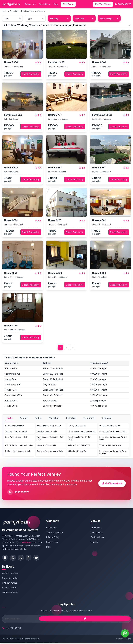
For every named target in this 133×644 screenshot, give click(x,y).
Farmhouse (96, 528)
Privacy (119, 640)
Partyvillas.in (15, 640)
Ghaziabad (54, 419)
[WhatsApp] (125, 633)
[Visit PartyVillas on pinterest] (31, 558)
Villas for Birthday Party (78, 452)
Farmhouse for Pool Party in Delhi (80, 439)
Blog (56, 4)
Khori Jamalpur (28, 11)
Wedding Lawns (98, 538)
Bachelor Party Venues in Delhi (50, 452)
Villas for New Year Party (110, 446)
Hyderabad (89, 419)
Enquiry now (52, 542)
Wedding (41, 11)
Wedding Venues (10, 574)
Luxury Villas (97, 533)
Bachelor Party (9, 589)
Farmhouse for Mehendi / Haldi (113, 432)
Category (30, 4)
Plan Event (68, 4)
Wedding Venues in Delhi (16, 432)
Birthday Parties (9, 584)
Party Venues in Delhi (14, 426)
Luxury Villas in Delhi (77, 426)
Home (5, 11)
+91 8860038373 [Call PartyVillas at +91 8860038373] (14, 629)
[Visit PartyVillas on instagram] (14, 558)
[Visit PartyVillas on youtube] (39, 558)
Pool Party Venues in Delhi (17, 438)
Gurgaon (24, 419)
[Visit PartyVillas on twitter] (22, 558)
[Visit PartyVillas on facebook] (5, 558)
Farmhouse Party (10, 594)
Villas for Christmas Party (79, 446)
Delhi (10, 419)
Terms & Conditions (55, 533)
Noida (38, 419)
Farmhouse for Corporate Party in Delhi (113, 453)
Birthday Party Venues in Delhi (18, 452)
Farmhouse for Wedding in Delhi (82, 432)
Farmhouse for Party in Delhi (49, 426)
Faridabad (14, 11)
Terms (128, 640)
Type (35, 18)
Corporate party (10, 579)
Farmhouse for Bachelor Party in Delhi (113, 439)
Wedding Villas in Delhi (47, 446)
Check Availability (31, 74)
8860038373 (123, 4)
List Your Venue (103, 4)
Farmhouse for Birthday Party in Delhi (50, 439)
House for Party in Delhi (110, 426)
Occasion (45, 4)
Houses (94, 542)
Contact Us (52, 528)
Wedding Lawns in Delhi (47, 432)
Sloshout (26, 543)
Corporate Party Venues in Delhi (19, 446)
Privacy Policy (53, 538)
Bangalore (106, 419)
